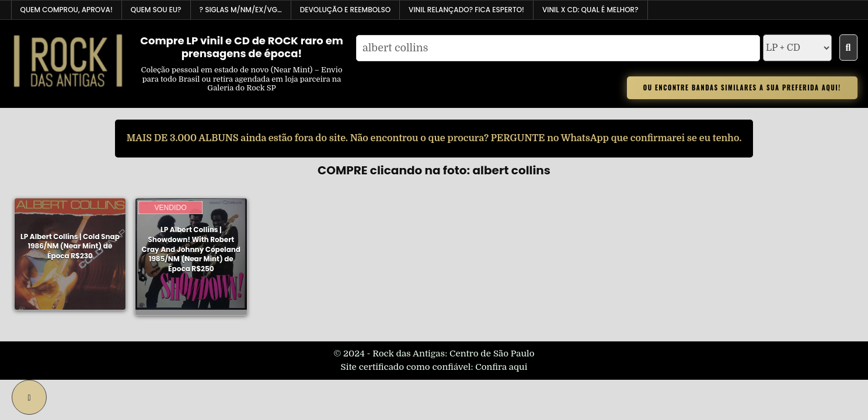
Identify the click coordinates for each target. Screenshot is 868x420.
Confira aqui (501, 367)
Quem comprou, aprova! (67, 10)
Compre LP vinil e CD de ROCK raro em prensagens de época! (242, 47)
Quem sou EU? (156, 10)
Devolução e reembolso (345, 10)
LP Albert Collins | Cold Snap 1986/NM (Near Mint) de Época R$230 (70, 246)
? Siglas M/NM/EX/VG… (241, 10)
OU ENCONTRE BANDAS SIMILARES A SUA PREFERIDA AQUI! (742, 87)
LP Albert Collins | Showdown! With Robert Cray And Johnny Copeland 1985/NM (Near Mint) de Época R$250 (191, 249)
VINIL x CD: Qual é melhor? (590, 10)
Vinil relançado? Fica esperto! (466, 10)
